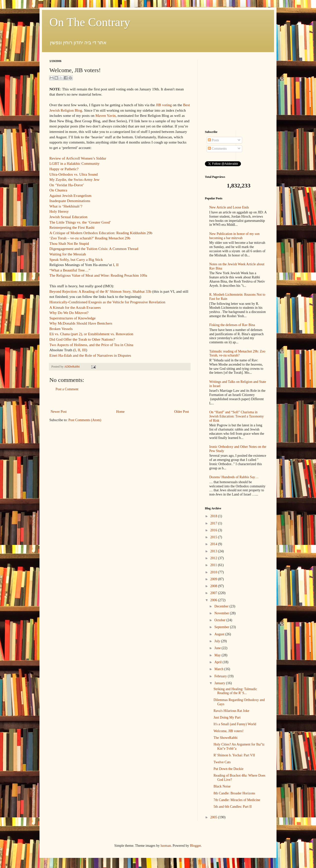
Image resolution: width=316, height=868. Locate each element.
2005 (214, 817)
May (218, 655)
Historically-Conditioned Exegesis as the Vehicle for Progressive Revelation (107, 302)
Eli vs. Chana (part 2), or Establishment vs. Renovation (91, 334)
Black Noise (222, 786)
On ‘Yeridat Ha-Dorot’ (67, 185)
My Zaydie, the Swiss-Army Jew (74, 179)
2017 (214, 523)
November (222, 613)
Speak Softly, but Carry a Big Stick (76, 259)
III (84, 350)
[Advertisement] (120, 401)
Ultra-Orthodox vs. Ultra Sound (74, 174)
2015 (214, 537)
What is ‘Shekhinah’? (66, 206)
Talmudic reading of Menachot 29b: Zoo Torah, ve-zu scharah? (237, 353)
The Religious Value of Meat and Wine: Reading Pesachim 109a (98, 275)
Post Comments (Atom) (85, 420)
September (222, 627)
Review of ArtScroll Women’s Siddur (78, 158)
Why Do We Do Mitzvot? (69, 313)
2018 (214, 516)
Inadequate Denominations (70, 201)
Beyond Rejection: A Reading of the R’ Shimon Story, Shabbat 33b (100, 291)
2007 (214, 593)
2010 (214, 572)
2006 (214, 600)
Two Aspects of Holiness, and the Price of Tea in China (91, 345)
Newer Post (59, 412)
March (219, 669)
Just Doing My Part (227, 717)
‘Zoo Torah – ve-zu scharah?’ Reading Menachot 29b (90, 238)
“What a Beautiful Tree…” (70, 270)
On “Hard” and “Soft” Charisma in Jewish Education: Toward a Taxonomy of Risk (237, 416)
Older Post (182, 412)
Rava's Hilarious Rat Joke (231, 711)
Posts (213, 140)
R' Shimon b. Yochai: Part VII (234, 755)
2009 (214, 579)
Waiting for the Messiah (68, 254)
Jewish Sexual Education (68, 217)
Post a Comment (67, 389)
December (222, 606)
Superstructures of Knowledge (72, 318)
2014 (214, 544)
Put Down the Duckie (228, 769)
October (220, 620)
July (218, 641)
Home (120, 412)
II (117, 265)
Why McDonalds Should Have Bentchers (81, 323)
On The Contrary (90, 22)
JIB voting (164, 105)
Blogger (195, 846)
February (221, 676)
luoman (166, 846)
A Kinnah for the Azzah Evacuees (75, 307)
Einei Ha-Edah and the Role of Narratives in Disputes (90, 355)
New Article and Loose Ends (229, 207)
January (220, 683)
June (218, 648)
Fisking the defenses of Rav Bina (232, 325)
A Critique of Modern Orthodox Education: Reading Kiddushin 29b (101, 233)
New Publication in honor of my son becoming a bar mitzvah (235, 236)
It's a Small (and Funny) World (235, 724)
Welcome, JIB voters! (228, 731)
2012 (214, 558)
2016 (214, 530)
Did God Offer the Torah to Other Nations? (82, 339)
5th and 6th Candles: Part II (233, 807)
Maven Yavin (105, 115)
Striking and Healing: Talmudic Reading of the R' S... (235, 691)
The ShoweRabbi (226, 738)
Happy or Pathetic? (64, 169)
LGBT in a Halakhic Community (74, 163)
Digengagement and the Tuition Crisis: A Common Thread (94, 249)
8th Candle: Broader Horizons (234, 793)
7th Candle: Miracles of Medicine (237, 800)
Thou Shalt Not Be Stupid (69, 243)
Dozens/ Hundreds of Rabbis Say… (234, 477)
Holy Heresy (59, 211)
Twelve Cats (222, 762)
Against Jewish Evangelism (70, 196)
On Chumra (58, 190)
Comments (217, 149)
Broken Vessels (61, 329)
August (220, 634)
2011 (214, 565)
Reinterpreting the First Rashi (72, 227)
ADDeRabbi (72, 367)
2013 (214, 551)
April (218, 662)
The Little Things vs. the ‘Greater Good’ (80, 222)
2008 (214, 586)
